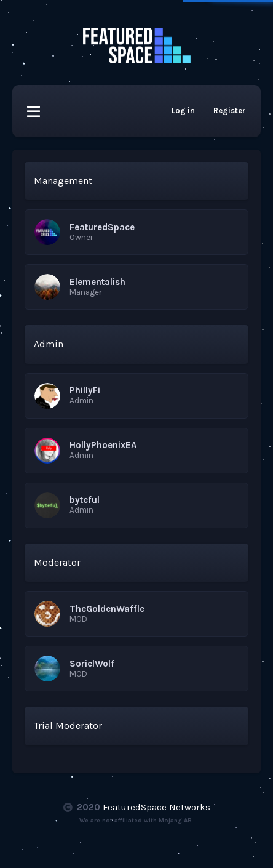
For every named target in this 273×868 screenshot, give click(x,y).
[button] (34, 111)
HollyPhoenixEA (103, 445)
